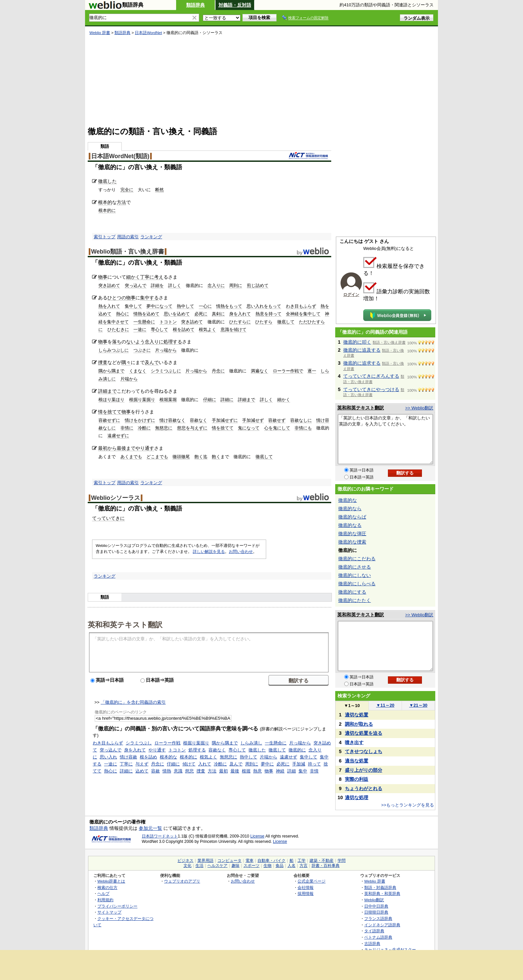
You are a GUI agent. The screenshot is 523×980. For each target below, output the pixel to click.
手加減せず (253, 420)
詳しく (175, 285)
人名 (292, 866)
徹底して (286, 322)
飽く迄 (201, 457)
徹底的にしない (355, 575)
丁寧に (147, 277)
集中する (149, 298)
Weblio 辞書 (100, 33)
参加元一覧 (150, 828)
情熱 (167, 771)
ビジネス (185, 861)
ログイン (351, 295)
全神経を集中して (303, 314)
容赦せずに (109, 420)
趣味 (235, 866)
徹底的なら (350, 509)
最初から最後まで (117, 448)
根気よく (207, 330)
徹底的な (348, 500)
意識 (178, 771)
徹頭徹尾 (181, 457)
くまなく (138, 371)
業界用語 (205, 861)
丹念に (218, 371)
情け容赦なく (172, 420)
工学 (302, 861)
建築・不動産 (322, 861)
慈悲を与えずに (192, 428)
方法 (121, 202)
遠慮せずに (118, 436)
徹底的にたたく (355, 600)
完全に (127, 190)
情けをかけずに (140, 420)
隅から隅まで (111, 371)
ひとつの (117, 298)
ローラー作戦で (288, 371)
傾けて (189, 764)
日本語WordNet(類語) (120, 156)
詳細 (292, 771)
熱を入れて (109, 306)
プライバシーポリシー (117, 906)
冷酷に (144, 428)
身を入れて (240, 314)
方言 (304, 866)
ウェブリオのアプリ (182, 881)
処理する (173, 342)
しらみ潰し (251, 743)
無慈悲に (164, 428)
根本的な (168, 757)
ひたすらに (240, 322)
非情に (127, 428)
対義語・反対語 (235, 5)
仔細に (210, 400)
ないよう (135, 342)
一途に (140, 330)
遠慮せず (289, 757)
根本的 (105, 202)
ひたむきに (118, 330)
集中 (303, 771)
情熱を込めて (146, 314)
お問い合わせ (241, 552)
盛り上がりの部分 (364, 770)
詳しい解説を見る (209, 552)
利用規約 (105, 900)
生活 (199, 866)
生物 (268, 866)
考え (159, 277)
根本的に (107, 210)
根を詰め (148, 757)
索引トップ (105, 237)
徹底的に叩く (357, 342)
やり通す (145, 448)
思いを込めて (177, 314)
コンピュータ (229, 861)
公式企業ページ (312, 881)
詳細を (157, 285)
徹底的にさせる (355, 567)
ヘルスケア (217, 866)
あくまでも (131, 457)
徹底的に (297, 750)
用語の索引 (128, 237)
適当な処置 (357, 761)
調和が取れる (359, 724)
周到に (236, 285)
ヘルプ (103, 893)
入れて (205, 764)
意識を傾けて (233, 330)
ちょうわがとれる (364, 788)
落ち (117, 342)
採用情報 (306, 893)
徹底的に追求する (362, 363)
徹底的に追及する (362, 350)
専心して (159, 330)
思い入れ (108, 757)
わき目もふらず (301, 306)
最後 (235, 771)
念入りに (216, 285)
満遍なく (259, 371)
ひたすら (264, 322)
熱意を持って (269, 314)
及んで (152, 362)
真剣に (218, 314)
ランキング (151, 237)
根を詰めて (184, 330)
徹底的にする (352, 592)
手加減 (299, 764)
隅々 (126, 362)
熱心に (123, 314)
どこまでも (157, 457)
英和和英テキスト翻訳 (125, 624)
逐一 (312, 371)
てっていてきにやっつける (371, 389)
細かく (133, 277)
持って (314, 764)
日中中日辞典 (376, 906)
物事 (103, 277)
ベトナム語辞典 (378, 937)
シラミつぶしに (166, 371)
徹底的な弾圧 (352, 534)
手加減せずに (225, 420)
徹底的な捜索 (352, 542)
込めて (142, 771)
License (257, 836)
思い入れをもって (264, 306)
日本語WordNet (148, 33)
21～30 (418, 705)
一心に (205, 306)
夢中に (267, 764)
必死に (201, 314)
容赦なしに (301, 420)
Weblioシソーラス (116, 498)
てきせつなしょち (364, 751)
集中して (133, 306)
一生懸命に (144, 322)
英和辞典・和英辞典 (382, 893)
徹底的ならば (352, 517)
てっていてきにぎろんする (371, 376)
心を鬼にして (277, 428)
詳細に (227, 400)
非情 (314, 771)
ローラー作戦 (167, 743)
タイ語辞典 (374, 931)
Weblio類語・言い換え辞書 (128, 252)
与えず (142, 764)
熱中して (185, 306)
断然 (159, 190)
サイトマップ (109, 912)
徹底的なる (350, 525)
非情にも (303, 428)
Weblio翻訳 (374, 900)
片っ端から (166, 350)
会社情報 (306, 887)
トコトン (168, 322)
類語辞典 (195, 5)
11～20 (385, 705)
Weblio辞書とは (111, 881)
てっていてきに (108, 518)
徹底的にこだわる (357, 559)
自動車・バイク (272, 861)
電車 (249, 861)
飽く (216, 457)
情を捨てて (110, 412)
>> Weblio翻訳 (419, 408)
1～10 (352, 706)
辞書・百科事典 (326, 866)
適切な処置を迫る (364, 733)
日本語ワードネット (160, 836)
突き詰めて (109, 285)
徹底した (107, 181)
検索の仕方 (107, 887)
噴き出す (354, 742)
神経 (280, 771)
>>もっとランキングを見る (408, 805)
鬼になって (249, 428)
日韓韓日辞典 (376, 912)
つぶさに (142, 350)
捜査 (103, 362)
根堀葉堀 (168, 400)
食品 (280, 866)
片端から (129, 379)
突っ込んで (136, 285)
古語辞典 (372, 943)
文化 (187, 866)
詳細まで (107, 391)
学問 (342, 861)
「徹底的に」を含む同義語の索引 (133, 702)
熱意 (257, 771)
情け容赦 (128, 757)
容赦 (155, 771)
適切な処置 (357, 715)
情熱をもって (229, 306)
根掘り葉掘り (142, 400)
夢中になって (159, 306)
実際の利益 (357, 779)
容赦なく (198, 420)
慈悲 (189, 771)
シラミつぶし (139, 743)
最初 (223, 771)
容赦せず (277, 420)
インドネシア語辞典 (382, 925)
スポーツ (251, 866)
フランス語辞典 (378, 918)
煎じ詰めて (258, 285)
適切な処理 (357, 797)
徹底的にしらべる (357, 584)
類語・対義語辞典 (380, 887)
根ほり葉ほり (111, 400)
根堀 (246, 771)
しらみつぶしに (114, 350)
